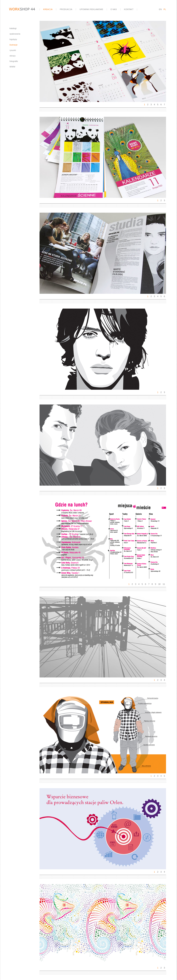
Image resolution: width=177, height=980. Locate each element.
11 (164, 584)
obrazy (13, 56)
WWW (12, 67)
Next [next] (135, 61)
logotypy (13, 39)
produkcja (66, 9)
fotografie (14, 61)
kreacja (48, 9)
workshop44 (24, 9)
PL (165, 9)
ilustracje (13, 45)
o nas (114, 9)
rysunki (13, 50)
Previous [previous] (71, 61)
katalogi (13, 28)
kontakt (129, 9)
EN (160, 9)
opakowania (15, 34)
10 (159, 584)
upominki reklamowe (91, 9)
